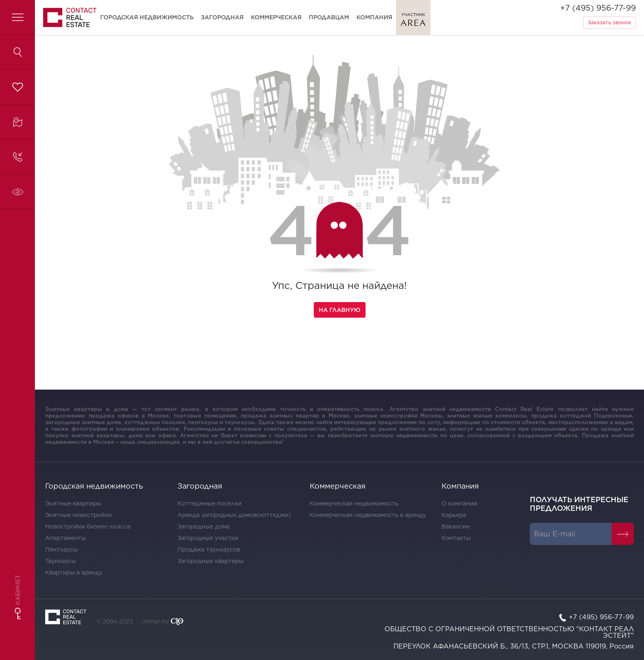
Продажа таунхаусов (209, 549)
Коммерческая (276, 17)
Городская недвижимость (147, 17)
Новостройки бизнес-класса (88, 526)
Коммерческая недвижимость (354, 503)
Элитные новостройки (78, 515)
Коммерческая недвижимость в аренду (368, 515)
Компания (374, 17)
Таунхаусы (61, 561)
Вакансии (456, 526)
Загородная (222, 17)
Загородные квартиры (210, 561)
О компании (459, 503)
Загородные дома (204, 526)
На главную (340, 310)
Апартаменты (66, 538)
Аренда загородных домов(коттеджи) (234, 515)
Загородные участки (208, 538)
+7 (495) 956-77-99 (598, 8)
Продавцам (329, 17)
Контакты (456, 538)
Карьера (454, 515)
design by (163, 622)
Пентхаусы (61, 549)
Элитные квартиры (73, 503)
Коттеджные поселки (209, 503)
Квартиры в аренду (74, 572)
